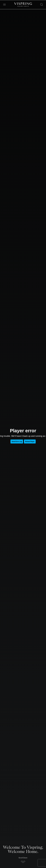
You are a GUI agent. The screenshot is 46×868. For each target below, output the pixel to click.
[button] (23, 861)
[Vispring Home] (23, 5)
